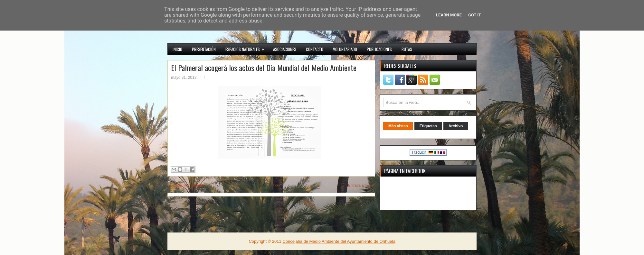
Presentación (204, 49)
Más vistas (398, 126)
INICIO (177, 49)
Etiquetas (428, 126)
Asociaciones (285, 49)
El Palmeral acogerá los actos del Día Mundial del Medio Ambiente (264, 68)
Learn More (449, 15)
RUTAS (407, 49)
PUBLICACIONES (379, 49)
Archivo (456, 126)
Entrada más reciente (186, 185)
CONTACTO (315, 49)
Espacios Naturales (247, 48)
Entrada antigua (361, 185)
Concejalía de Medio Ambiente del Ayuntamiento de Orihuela (339, 241)
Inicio (276, 185)
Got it (475, 15)
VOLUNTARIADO (345, 49)
